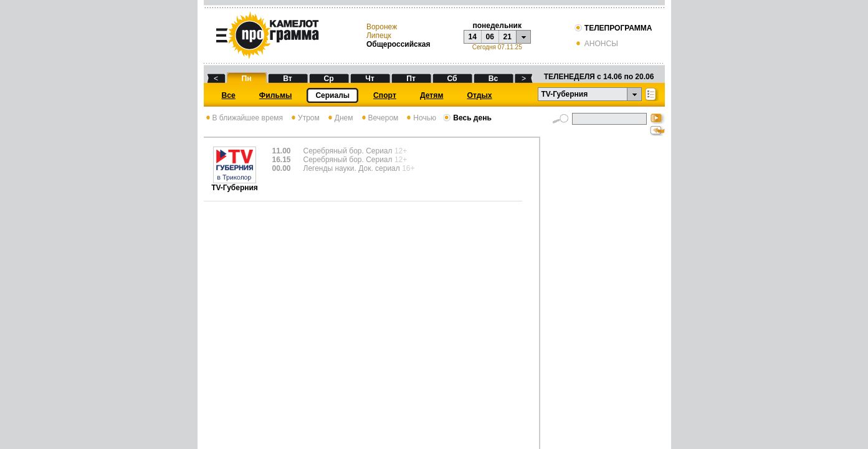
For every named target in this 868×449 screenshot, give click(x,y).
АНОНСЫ (596, 44)
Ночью (420, 118)
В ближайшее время (244, 118)
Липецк (379, 36)
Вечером (379, 118)
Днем (340, 118)
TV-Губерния (235, 184)
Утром (304, 118)
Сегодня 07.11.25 (497, 47)
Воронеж (382, 27)
